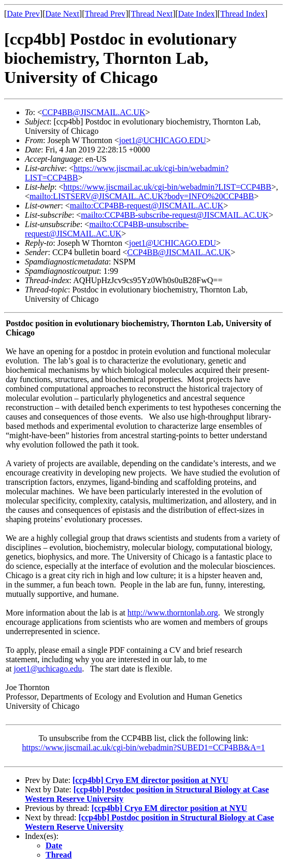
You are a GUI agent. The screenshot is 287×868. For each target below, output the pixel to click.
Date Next (62, 14)
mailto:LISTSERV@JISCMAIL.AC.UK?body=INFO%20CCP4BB (142, 196)
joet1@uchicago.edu (48, 669)
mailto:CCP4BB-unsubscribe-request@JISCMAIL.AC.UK (107, 229)
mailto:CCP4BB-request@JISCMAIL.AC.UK (147, 206)
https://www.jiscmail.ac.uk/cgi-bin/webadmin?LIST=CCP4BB (167, 187)
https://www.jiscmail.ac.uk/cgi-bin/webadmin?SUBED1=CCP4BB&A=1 (144, 747)
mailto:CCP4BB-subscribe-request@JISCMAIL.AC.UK (175, 215)
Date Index (197, 14)
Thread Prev (105, 14)
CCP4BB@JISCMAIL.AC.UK (94, 112)
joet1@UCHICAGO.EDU (163, 140)
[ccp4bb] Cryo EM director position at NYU (150, 780)
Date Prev (23, 14)
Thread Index (242, 14)
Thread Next (152, 14)
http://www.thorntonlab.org (173, 613)
